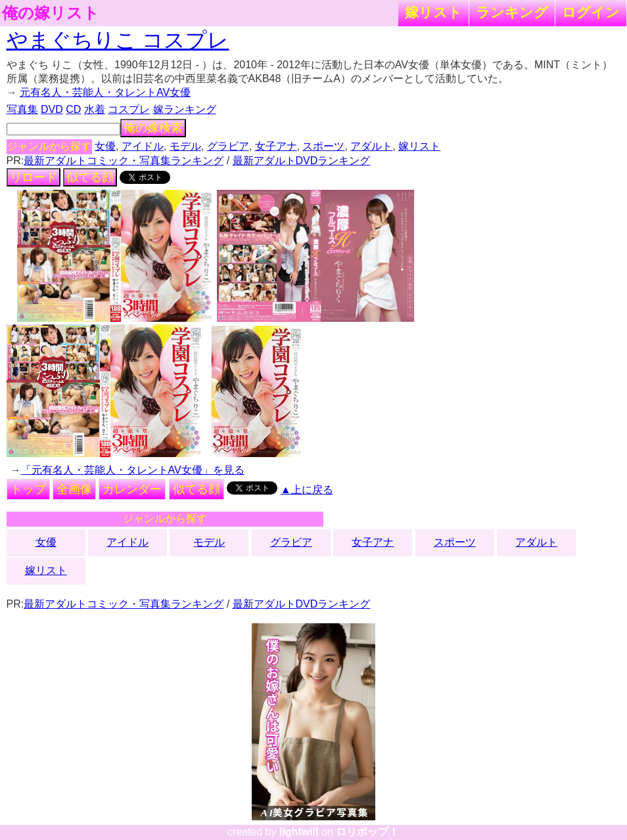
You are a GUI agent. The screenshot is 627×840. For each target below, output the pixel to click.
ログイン (591, 12)
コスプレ (129, 109)
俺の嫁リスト (51, 13)
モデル (185, 146)
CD (73, 109)
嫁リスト (433, 12)
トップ (28, 489)
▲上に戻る (307, 490)
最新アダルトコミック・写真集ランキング (124, 161)
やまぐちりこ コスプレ (118, 40)
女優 (105, 146)
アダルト (371, 146)
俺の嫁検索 (153, 128)
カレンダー (132, 489)
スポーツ (323, 146)
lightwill (299, 832)
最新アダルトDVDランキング (302, 161)
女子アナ (276, 146)
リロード (34, 177)
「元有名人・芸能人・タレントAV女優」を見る (133, 470)
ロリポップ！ (367, 832)
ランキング (512, 12)
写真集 (22, 109)
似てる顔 (90, 177)
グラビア (228, 146)
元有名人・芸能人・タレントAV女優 (105, 92)
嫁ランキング (185, 109)
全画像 (74, 489)
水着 (95, 109)
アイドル (143, 146)
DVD (52, 109)
